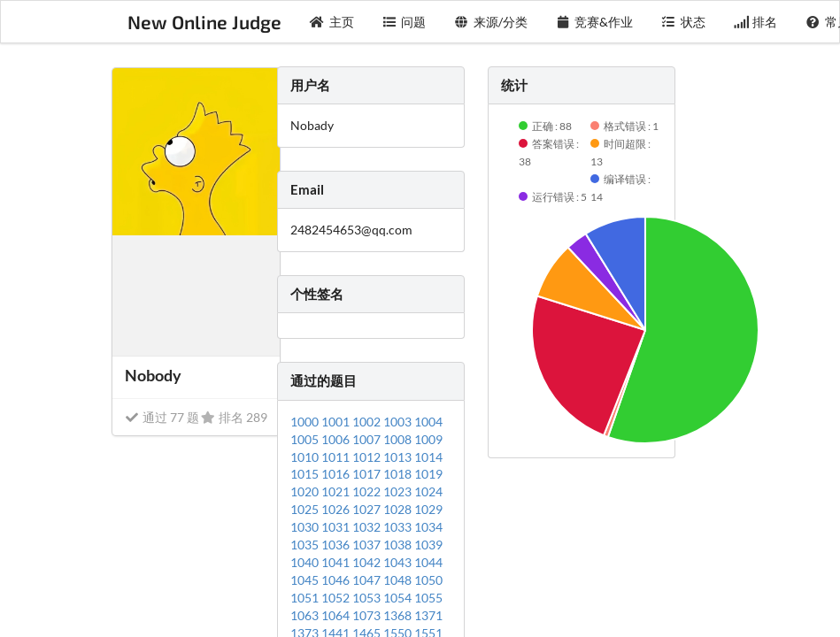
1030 (306, 527)
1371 (428, 615)
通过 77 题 (162, 417)
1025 (306, 509)
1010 (306, 457)
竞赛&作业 (595, 22)
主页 (332, 22)
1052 (337, 598)
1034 (428, 527)
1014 (428, 457)
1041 (337, 562)
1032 (368, 527)
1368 (399, 615)
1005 (306, 439)
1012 (368, 457)
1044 (428, 562)
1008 (399, 439)
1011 (337, 457)
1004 (428, 422)
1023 (399, 491)
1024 (428, 491)
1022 (368, 491)
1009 (428, 439)
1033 (399, 527)
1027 (368, 509)
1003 (399, 422)
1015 (306, 474)
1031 (337, 527)
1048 (399, 580)
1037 (368, 545)
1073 (368, 615)
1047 (368, 580)
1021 (337, 491)
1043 (399, 562)
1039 (428, 545)
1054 (399, 598)
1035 (306, 545)
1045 (306, 580)
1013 (399, 457)
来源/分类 (491, 22)
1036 (337, 545)
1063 (306, 615)
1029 (428, 509)
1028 (399, 509)
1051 (306, 598)
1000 (306, 422)
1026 (337, 509)
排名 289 (234, 417)
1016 (337, 474)
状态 (683, 22)
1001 (337, 422)
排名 (756, 22)
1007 (368, 439)
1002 (368, 422)
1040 (306, 562)
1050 (428, 580)
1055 (428, 598)
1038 (399, 545)
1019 (428, 474)
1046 (337, 580)
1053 (368, 598)
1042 (368, 562)
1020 (306, 491)
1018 (399, 474)
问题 (405, 22)
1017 (368, 474)
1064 (337, 615)
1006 (337, 439)
